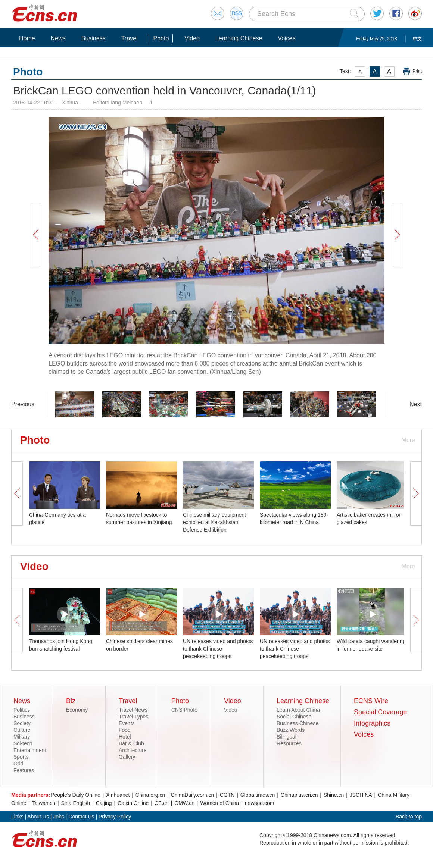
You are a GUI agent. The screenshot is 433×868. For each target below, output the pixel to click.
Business (94, 38)
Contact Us (81, 817)
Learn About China (298, 710)
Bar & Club (131, 743)
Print (417, 71)
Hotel (125, 737)
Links (17, 817)
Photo (161, 38)
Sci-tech (23, 743)
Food (125, 730)
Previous (23, 404)
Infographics (372, 723)
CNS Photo (184, 710)
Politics (22, 710)
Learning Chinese (239, 38)
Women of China (219, 803)
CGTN (227, 795)
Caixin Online (133, 803)
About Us (38, 817)
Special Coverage (380, 712)
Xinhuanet (118, 795)
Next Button (397, 235)
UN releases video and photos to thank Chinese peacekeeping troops (218, 649)
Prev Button (35, 235)
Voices (286, 38)
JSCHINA (361, 795)
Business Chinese (298, 723)
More (408, 440)
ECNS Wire (371, 701)
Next (416, 404)
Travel (130, 38)
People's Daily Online (76, 795)
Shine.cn (334, 795)
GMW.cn (184, 803)
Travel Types (133, 717)
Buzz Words (291, 730)
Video (192, 38)
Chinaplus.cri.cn (299, 795)
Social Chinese (294, 717)
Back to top (409, 817)
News (58, 38)
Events (127, 723)
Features (24, 770)
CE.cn (162, 803)
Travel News (133, 710)
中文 (417, 39)
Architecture (133, 750)
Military (22, 737)
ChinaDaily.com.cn (193, 795)
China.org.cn (150, 795)
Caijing (104, 803)
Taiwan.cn (44, 803)
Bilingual (286, 737)
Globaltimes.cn (258, 795)
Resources (289, 743)
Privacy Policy (115, 817)
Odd (18, 764)
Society (22, 723)
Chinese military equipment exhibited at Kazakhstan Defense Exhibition (214, 522)
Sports (21, 757)
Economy (77, 710)
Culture (22, 730)
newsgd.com (260, 803)
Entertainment (30, 750)
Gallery (127, 757)
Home (27, 38)
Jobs (59, 817)
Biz (71, 701)
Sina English (76, 803)
